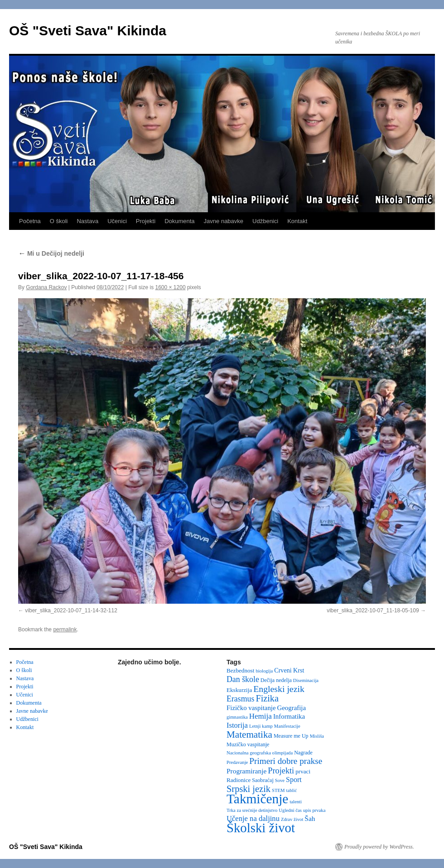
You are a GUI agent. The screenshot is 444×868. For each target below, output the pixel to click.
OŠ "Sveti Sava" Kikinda (88, 31)
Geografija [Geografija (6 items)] (292, 708)
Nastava (87, 221)
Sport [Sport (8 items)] (294, 780)
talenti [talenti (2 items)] (296, 802)
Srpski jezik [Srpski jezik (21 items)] (249, 789)
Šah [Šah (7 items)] (310, 818)
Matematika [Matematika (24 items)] (249, 734)
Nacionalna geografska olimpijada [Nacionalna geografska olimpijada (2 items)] (260, 753)
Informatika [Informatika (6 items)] (289, 716)
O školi (59, 221)
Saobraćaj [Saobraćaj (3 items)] (263, 780)
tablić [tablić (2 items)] (292, 790)
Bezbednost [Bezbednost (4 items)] (240, 670)
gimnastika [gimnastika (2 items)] (237, 717)
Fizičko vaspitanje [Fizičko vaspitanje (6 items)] (251, 708)
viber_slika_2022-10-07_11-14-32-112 (71, 610)
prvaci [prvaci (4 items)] (303, 771)
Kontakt (297, 221)
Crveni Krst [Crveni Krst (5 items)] (289, 670)
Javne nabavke (224, 221)
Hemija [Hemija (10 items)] (261, 716)
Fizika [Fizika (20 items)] (267, 698)
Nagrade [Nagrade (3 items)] (303, 753)
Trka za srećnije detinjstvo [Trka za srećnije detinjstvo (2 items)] (252, 810)
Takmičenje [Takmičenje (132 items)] (257, 799)
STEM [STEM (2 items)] (278, 790)
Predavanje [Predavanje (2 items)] (237, 762)
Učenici (117, 221)
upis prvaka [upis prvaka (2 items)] (314, 810)
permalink (65, 630)
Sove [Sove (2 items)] (280, 780)
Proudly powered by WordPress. (379, 847)
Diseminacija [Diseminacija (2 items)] (306, 680)
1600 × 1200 (171, 287)
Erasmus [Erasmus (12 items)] (240, 699)
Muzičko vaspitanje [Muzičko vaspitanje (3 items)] (248, 744)
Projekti (146, 221)
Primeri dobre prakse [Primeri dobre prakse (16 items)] (286, 761)
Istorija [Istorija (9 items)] (237, 725)
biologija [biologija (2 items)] (264, 671)
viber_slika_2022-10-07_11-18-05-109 (373, 610)
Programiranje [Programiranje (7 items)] (246, 771)
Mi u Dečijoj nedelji (51, 253)
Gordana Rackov (46, 287)
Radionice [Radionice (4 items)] (239, 780)
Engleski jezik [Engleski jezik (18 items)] (279, 689)
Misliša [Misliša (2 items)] (317, 736)
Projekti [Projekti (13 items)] (281, 771)
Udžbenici (265, 221)
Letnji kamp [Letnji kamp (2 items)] (261, 726)
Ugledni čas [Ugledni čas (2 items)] (290, 810)
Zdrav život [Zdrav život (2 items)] (292, 819)
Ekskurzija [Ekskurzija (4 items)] (239, 690)
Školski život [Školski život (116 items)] (261, 828)
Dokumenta (179, 221)
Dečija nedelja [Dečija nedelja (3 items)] (276, 680)
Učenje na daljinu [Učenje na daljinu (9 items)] (253, 818)
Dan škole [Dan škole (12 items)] (243, 679)
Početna (30, 221)
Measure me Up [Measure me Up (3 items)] (291, 736)
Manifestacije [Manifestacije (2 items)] (287, 726)
